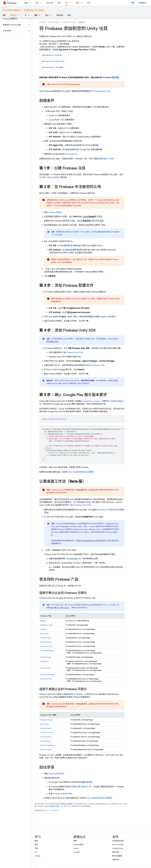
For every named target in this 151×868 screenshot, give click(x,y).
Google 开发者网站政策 (51, 806)
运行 (37, 3)
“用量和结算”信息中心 (80, 787)
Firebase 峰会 (78, 845)
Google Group (118, 848)
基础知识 (82, 22)
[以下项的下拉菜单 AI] (29, 15)
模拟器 (65, 150)
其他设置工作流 (52, 342)
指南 (36, 841)
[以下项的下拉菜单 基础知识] (20, 15)
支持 (89, 3)
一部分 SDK (80, 505)
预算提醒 (88, 782)
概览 (4, 15)
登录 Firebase (69, 154)
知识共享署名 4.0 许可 (71, 804)
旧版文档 (115, 860)
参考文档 (60, 15)
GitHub (37, 856)
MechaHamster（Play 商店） (53, 67)
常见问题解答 (117, 856)
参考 (36, 845)
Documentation (12, 10)
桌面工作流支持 (76, 694)
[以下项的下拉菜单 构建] (30, 3)
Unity (74, 36)
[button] (14, 19)
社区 (78, 3)
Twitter (76, 848)
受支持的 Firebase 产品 (94, 365)
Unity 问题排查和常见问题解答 (81, 472)
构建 (26, 3)
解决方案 (50, 3)
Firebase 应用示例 (56, 774)
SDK (102, 91)
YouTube (77, 852)
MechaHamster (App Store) (53, 61)
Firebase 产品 (74, 84)
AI (26, 15)
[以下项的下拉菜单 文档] (71, 3)
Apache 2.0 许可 (108, 804)
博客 (133, 3)
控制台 (55, 212)
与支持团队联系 (118, 841)
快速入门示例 (108, 159)
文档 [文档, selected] (67, 3)
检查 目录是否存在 (91, 541)
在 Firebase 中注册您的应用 (108, 510)
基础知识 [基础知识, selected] (14, 15)
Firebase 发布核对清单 (63, 794)
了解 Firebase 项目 (49, 177)
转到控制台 (142, 3)
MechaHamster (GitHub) (52, 55)
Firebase (42, 22)
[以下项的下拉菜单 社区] (82, 3)
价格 (59, 3)
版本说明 (115, 852)
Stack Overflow (118, 845)
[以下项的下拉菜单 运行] (42, 3)
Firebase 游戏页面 (111, 78)
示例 (69, 15)
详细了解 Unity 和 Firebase (59, 608)
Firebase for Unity (34, 10)
